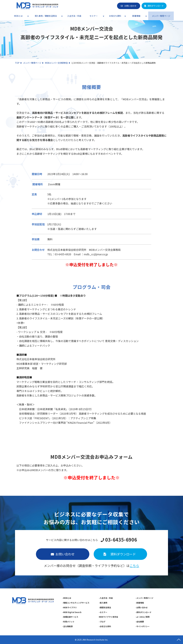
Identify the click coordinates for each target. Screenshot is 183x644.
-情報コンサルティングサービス (76, 603)
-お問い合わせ (142, 607)
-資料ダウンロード (143, 612)
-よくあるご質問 (143, 617)
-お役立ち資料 (105, 626)
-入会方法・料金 (106, 598)
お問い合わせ (130, 6)
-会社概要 (140, 622)
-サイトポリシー (143, 626)
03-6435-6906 (121, 540)
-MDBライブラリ (70, 607)
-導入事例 (103, 603)
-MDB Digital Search (72, 612)
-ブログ (102, 622)
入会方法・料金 (74, 16)
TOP (17, 63)
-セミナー (103, 612)
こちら (134, 565)
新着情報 (136, 16)
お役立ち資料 (115, 16)
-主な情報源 (67, 626)
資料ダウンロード (156, 6)
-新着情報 (140, 603)
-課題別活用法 (105, 607)
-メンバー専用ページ (144, 598)
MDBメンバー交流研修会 (56, 63)
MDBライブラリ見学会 (108, 617)
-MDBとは (67, 598)
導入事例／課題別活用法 (46, 16)
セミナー (94, 16)
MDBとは (18, 16)
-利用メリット (68, 622)
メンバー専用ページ (161, 16)
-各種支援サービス (70, 617)
